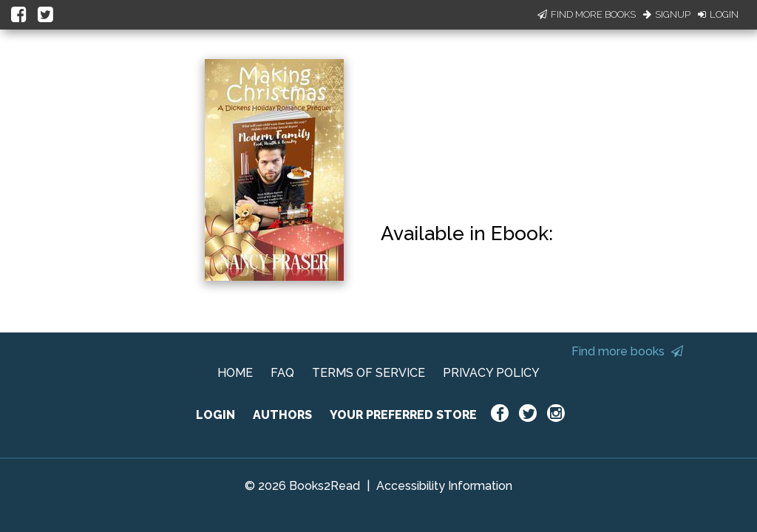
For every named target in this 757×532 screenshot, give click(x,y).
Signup (667, 14)
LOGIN (215, 415)
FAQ (282, 373)
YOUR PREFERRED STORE (403, 415)
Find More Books (587, 14)
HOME (235, 373)
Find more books (627, 351)
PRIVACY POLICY (491, 373)
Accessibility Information (444, 486)
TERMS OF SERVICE (369, 373)
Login (718, 14)
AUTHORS (282, 415)
